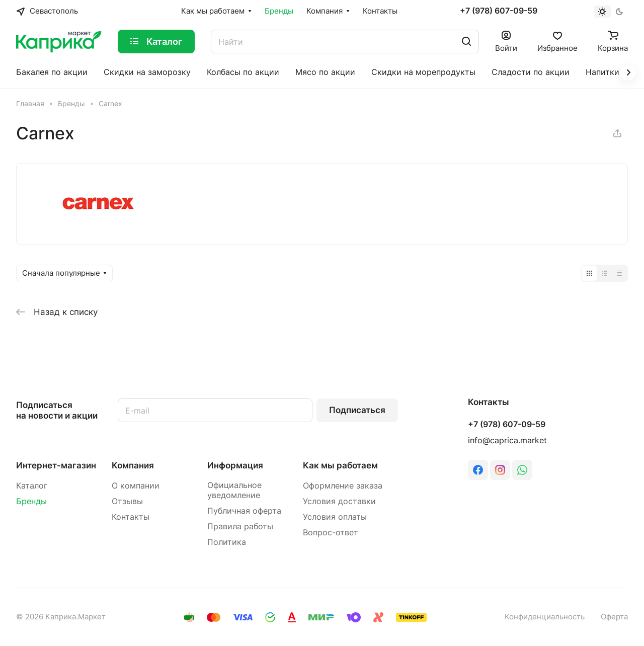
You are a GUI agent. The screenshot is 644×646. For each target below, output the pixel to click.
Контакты (131, 517)
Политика (227, 542)
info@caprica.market (507, 440)
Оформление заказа (343, 486)
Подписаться (357, 410)
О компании (136, 486)
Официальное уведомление (234, 490)
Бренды (31, 501)
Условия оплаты (335, 517)
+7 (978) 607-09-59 (499, 11)
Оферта (614, 617)
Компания (133, 465)
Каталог (32, 486)
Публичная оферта (244, 511)
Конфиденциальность (545, 617)
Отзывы (127, 501)
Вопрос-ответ (331, 533)
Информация (235, 465)
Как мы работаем (340, 465)
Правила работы (240, 527)
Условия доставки (339, 501)
